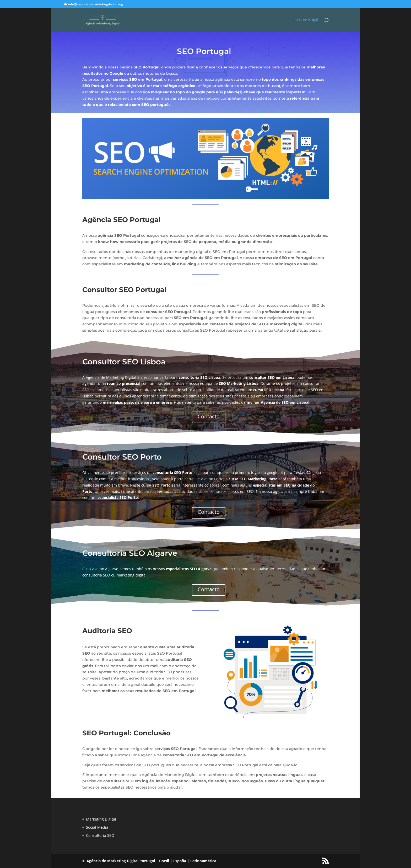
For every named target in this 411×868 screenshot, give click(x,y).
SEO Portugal (306, 20)
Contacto (209, 416)
